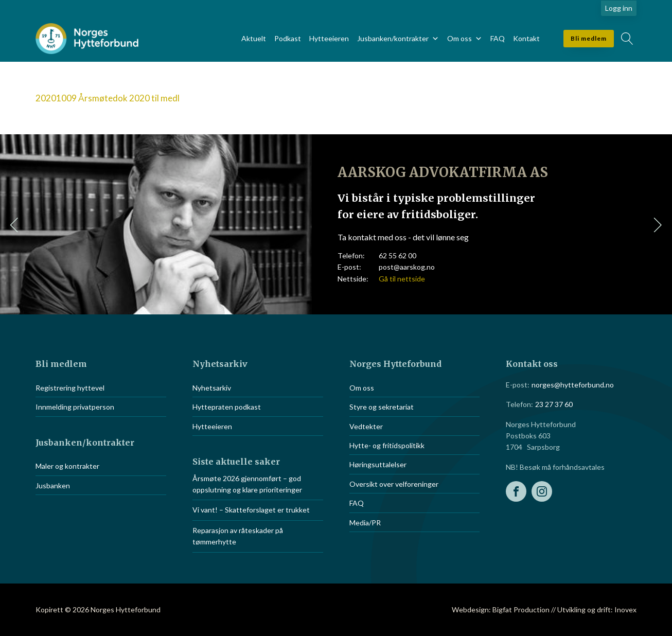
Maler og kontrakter (67, 466)
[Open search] (627, 39)
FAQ (498, 38)
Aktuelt (254, 38)
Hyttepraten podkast (227, 407)
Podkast (288, 38)
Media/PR (365, 523)
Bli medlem (589, 38)
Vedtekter (366, 426)
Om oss (465, 39)
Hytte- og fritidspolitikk (387, 445)
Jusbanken (53, 485)
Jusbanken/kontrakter (398, 39)
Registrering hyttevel (70, 388)
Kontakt (526, 38)
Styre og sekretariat (382, 407)
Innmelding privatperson (75, 407)
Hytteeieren (329, 38)
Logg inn (619, 8)
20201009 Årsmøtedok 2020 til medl (108, 98)
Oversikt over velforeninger (394, 484)
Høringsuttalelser (378, 464)
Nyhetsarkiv (212, 388)
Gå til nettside (402, 279)
